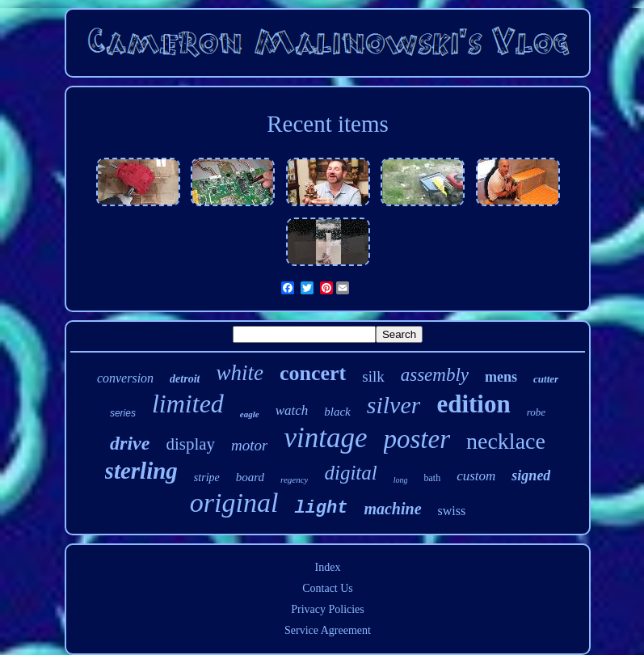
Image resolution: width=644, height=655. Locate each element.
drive (130, 443)
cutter (546, 379)
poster (417, 439)
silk (373, 376)
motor (249, 445)
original (234, 503)
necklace (506, 441)
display (190, 444)
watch (292, 410)
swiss (452, 511)
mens (501, 377)
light (321, 508)
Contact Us (328, 588)
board (250, 477)
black (337, 412)
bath (433, 478)
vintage (325, 438)
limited (188, 404)
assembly (435, 375)
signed (531, 475)
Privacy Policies (328, 609)
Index (328, 567)
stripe (207, 478)
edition (473, 404)
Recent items (328, 124)
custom (476, 476)
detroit (185, 379)
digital (350, 473)
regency (294, 480)
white (240, 373)
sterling (141, 471)
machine (392, 509)
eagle (250, 414)
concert (313, 373)
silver (394, 405)
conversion (125, 378)
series (123, 413)
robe (536, 412)
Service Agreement (328, 630)
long (401, 480)
